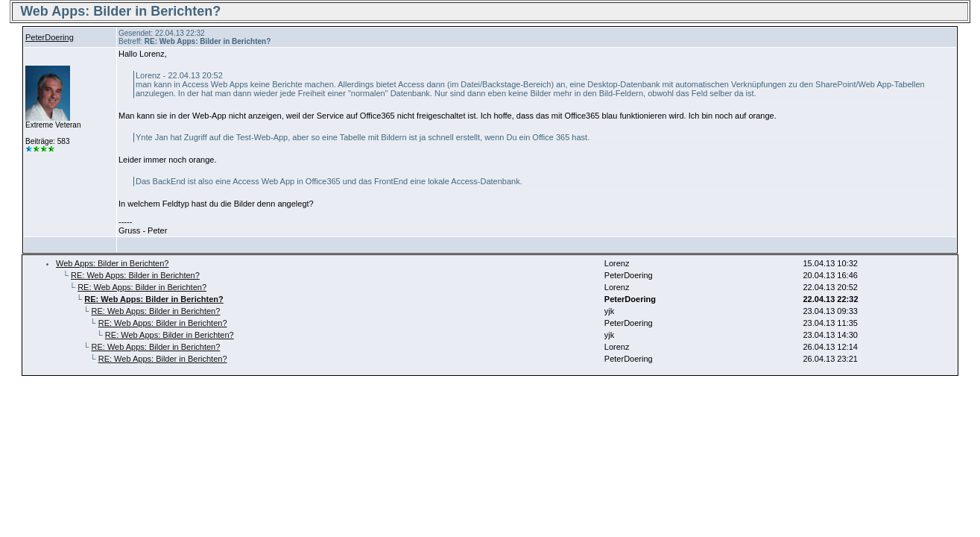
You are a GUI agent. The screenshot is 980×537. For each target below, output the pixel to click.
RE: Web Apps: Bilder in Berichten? (135, 275)
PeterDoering (50, 37)
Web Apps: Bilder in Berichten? (112, 263)
